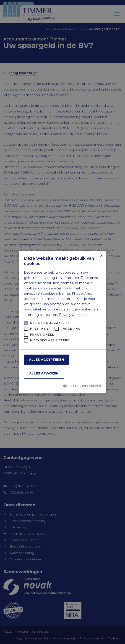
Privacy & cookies (74, 315)
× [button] (101, 256)
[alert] (62, 322)
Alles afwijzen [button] (44, 373)
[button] (63, 386)
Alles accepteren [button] (46, 360)
